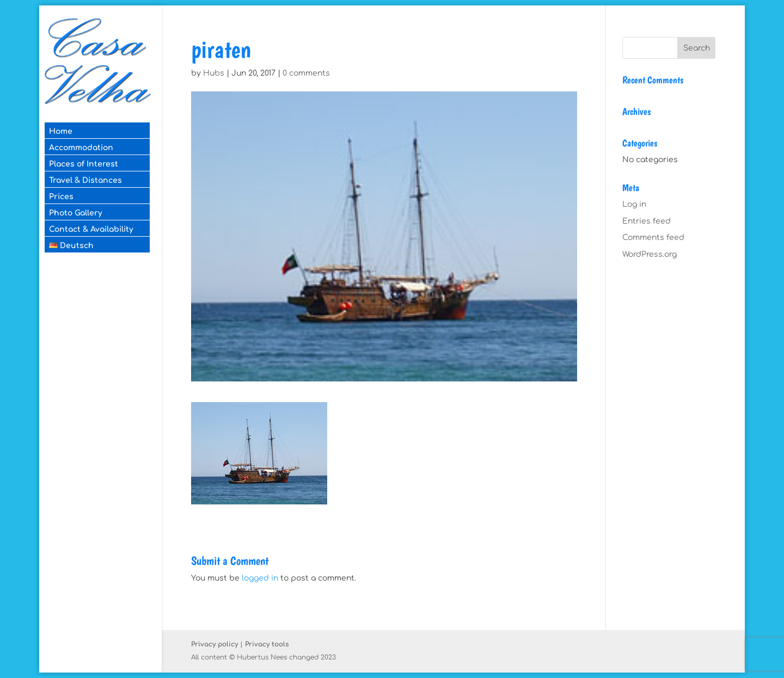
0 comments (306, 73)
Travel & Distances (85, 180)
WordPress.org (650, 254)
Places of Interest (84, 164)
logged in (260, 578)
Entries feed (647, 221)
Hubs (214, 73)
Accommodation (81, 148)
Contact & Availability (91, 229)
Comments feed (653, 238)
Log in (634, 204)
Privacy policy (215, 644)
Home (61, 131)
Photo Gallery (76, 213)
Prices (61, 197)
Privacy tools (267, 644)
